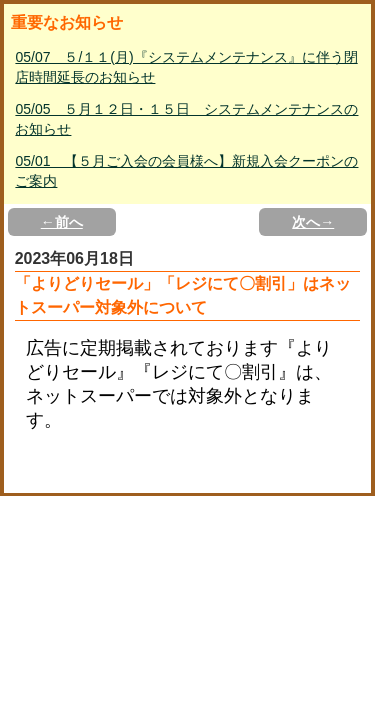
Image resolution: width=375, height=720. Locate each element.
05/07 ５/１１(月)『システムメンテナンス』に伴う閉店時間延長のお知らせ (186, 67)
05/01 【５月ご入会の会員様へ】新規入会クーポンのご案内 (186, 171)
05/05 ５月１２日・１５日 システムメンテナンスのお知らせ (186, 119)
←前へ (62, 222)
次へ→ (313, 222)
